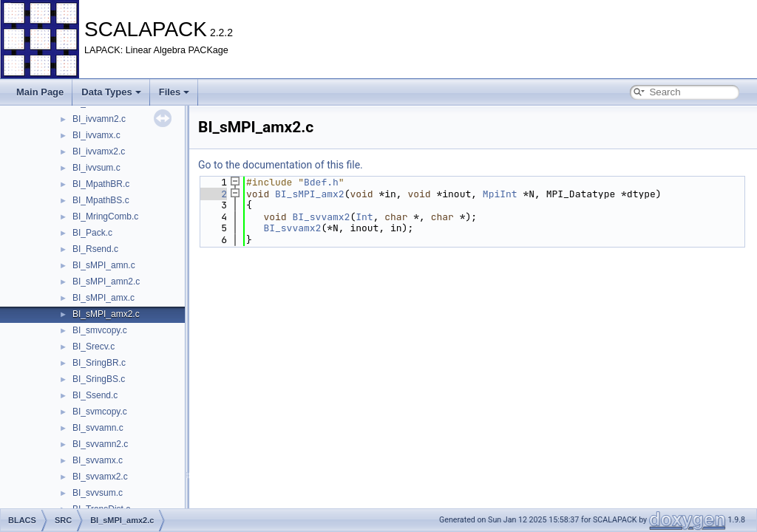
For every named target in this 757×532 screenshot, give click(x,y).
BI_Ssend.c (95, 395)
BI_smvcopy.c (100, 330)
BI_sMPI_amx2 (310, 194)
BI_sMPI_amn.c (104, 265)
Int (364, 217)
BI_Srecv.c (94, 347)
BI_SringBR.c (99, 363)
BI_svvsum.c (98, 493)
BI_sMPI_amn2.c (106, 282)
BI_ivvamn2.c (99, 119)
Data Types (111, 92)
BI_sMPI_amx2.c (106, 314)
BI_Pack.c (92, 233)
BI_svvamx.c (98, 460)
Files (174, 92)
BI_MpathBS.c (101, 200)
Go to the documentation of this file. (281, 165)
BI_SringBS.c (99, 379)
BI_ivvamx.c (96, 135)
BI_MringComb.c (105, 216)
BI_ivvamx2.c (99, 151)
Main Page (40, 92)
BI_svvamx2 (321, 217)
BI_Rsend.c (95, 249)
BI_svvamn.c (98, 428)
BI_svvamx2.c (100, 477)
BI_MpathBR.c (101, 184)
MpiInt (500, 194)
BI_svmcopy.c (100, 412)
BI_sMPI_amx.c (103, 298)
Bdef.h (321, 182)
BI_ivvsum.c (96, 168)
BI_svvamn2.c (100, 444)
